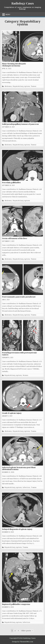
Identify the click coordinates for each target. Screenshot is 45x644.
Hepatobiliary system (21, 86)
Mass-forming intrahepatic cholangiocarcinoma (14, 65)
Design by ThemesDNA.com (22, 642)
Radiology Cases (23, 3)
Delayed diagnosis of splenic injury (17, 529)
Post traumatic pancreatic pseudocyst (19, 297)
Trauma (33, 315)
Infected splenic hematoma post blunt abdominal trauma (19, 468)
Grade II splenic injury (12, 413)
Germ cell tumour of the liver (15, 238)
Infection (26, 488)
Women (25, 375)
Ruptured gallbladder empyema (16, 604)
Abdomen (8, 86)
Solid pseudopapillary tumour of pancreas (20, 124)
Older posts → (27, 631)
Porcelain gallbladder (11, 183)
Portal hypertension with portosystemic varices (19, 354)
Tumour (34, 86)
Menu (8, 15)
